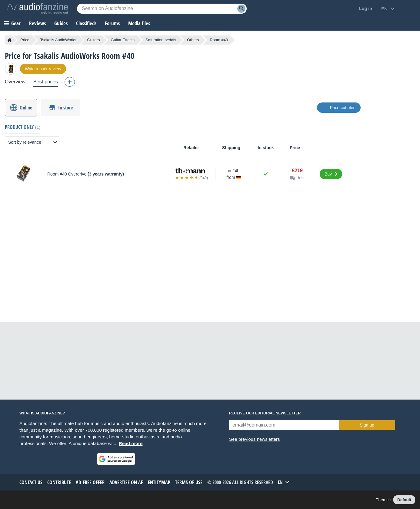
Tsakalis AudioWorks (58, 40)
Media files (139, 23)
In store (65, 108)
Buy (328, 174)
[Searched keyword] (162, 9)
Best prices (46, 82)
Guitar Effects (123, 40)
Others (193, 40)
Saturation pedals (161, 40)
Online (26, 108)
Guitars (94, 40)
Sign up (367, 425)
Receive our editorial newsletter (265, 413)
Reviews (37, 23)
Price (25, 40)
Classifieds (86, 23)
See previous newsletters (255, 439)
